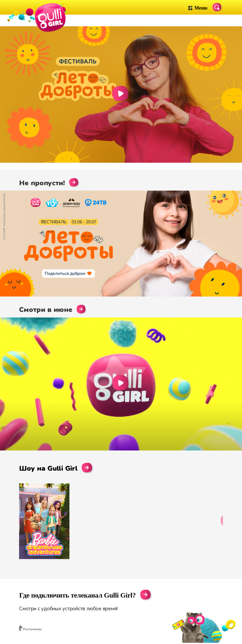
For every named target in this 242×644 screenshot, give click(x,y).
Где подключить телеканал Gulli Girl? (77, 595)
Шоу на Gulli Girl (56, 468)
